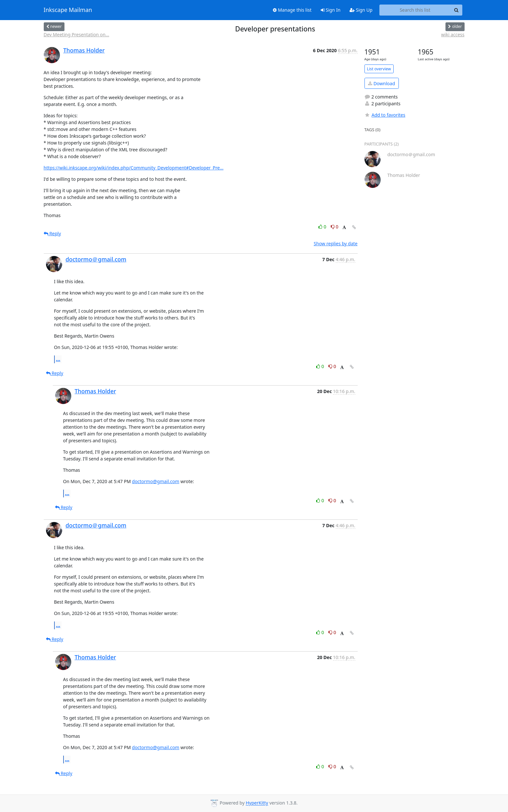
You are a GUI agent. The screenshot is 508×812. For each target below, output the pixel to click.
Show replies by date (335, 244)
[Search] (456, 10)
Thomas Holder (84, 50)
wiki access (453, 35)
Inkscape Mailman (68, 10)
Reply (52, 233)
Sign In (331, 10)
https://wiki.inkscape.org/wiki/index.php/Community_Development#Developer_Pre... (134, 168)
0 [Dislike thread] (335, 227)
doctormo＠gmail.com (96, 259)
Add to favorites (385, 115)
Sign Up (361, 10)
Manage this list (292, 10)
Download (381, 83)
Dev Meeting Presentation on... (76, 35)
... (58, 359)
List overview (379, 69)
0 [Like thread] (323, 227)
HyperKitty (257, 803)
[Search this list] (415, 10)
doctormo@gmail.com (156, 481)
